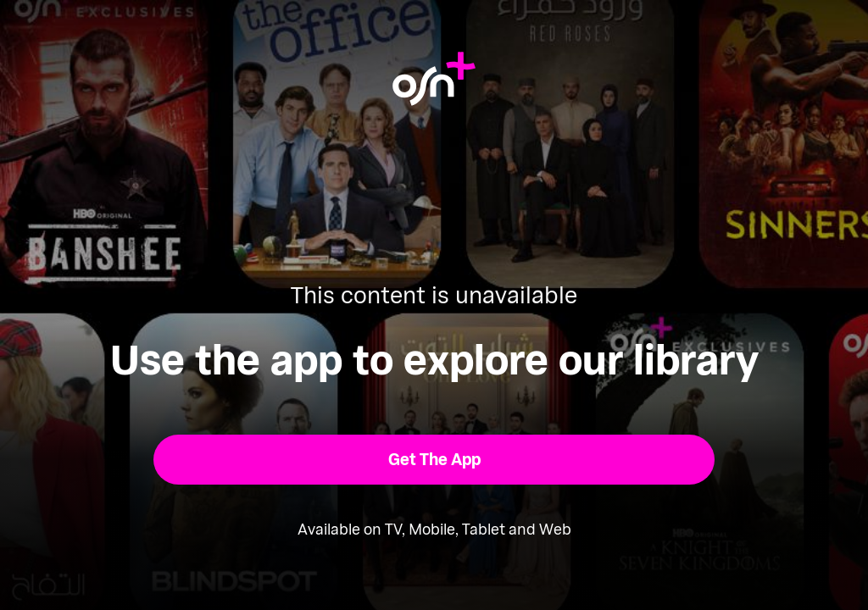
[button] (434, 460)
